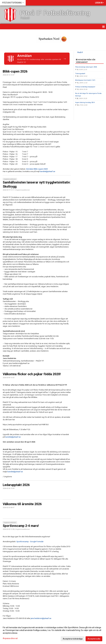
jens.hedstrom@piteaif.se (41, 618)
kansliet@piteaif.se (47, 171)
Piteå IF (80, 52)
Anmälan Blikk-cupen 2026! (37, 169)
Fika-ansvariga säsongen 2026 (86, 67)
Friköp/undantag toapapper (85, 87)
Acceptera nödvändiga (73, 639)
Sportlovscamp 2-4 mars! (21, 526)
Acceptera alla (94, 639)
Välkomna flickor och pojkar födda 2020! (32, 374)
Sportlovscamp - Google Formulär (30, 542)
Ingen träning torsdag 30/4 (85, 102)
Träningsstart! (80, 74)
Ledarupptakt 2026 (16, 485)
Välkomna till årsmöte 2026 (22, 504)
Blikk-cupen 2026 (15, 72)
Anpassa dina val (10, 638)
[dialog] (53, 633)
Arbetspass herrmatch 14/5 (85, 80)
